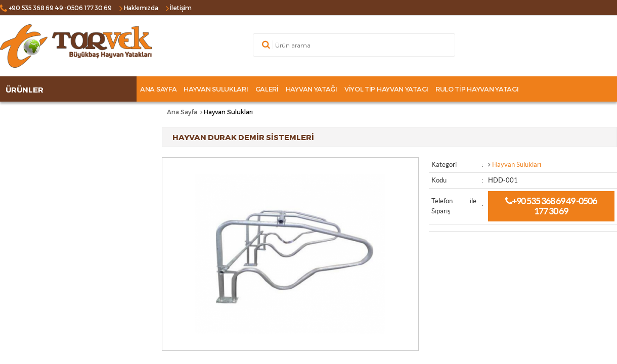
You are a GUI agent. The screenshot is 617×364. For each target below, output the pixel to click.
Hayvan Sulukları (216, 89)
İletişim (181, 8)
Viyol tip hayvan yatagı (386, 89)
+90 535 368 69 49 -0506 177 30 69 (551, 206)
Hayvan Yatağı (312, 89)
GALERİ (267, 89)
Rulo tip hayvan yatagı (477, 89)
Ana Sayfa (158, 89)
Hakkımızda (141, 8)
